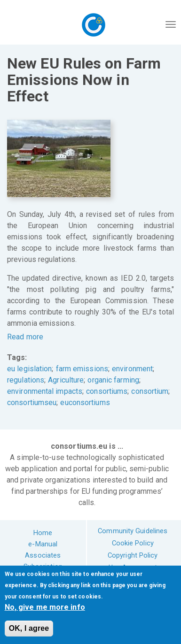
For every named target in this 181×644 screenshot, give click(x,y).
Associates (43, 555)
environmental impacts (45, 391)
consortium (150, 391)
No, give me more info (45, 607)
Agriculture (66, 380)
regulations (26, 380)
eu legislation (29, 369)
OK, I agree (29, 628)
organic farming (113, 380)
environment (132, 369)
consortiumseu (32, 402)
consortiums (107, 391)
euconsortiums (85, 402)
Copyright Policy (133, 555)
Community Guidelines (133, 531)
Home (43, 533)
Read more (25, 337)
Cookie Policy (133, 543)
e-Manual (43, 544)
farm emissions (82, 369)
